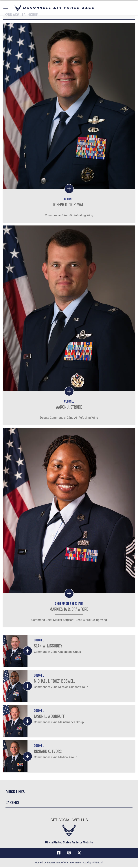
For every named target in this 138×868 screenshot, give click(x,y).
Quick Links (15, 792)
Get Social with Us (69, 821)
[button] (6, 8)
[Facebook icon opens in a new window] (59, 853)
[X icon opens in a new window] (79, 853)
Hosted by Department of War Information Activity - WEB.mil (69, 863)
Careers (12, 803)
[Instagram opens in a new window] (69, 853)
